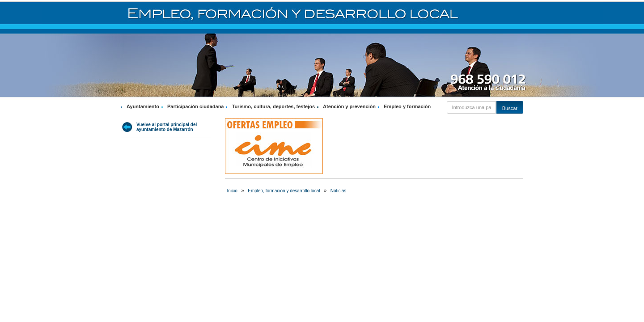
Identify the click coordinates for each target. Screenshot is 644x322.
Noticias (339, 191)
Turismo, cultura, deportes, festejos (273, 106)
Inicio (232, 191)
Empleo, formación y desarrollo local (284, 191)
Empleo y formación (407, 106)
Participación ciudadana (196, 106)
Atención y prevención (349, 106)
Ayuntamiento (143, 106)
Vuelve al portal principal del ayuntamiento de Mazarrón (167, 127)
